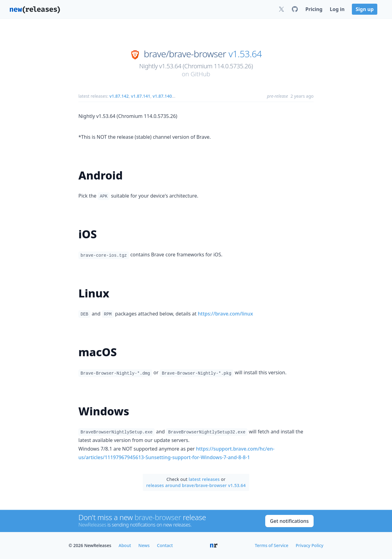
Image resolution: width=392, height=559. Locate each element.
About (125, 545)
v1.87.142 (119, 96)
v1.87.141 (141, 96)
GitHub (200, 74)
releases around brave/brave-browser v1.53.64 (196, 485)
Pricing (314, 9)
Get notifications (289, 521)
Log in (337, 9)
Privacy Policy (310, 545)
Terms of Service (271, 545)
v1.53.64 (245, 54)
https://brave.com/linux (225, 314)
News (144, 545)
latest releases (204, 479)
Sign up (365, 9)
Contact (165, 545)
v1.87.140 (162, 96)
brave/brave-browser (185, 54)
